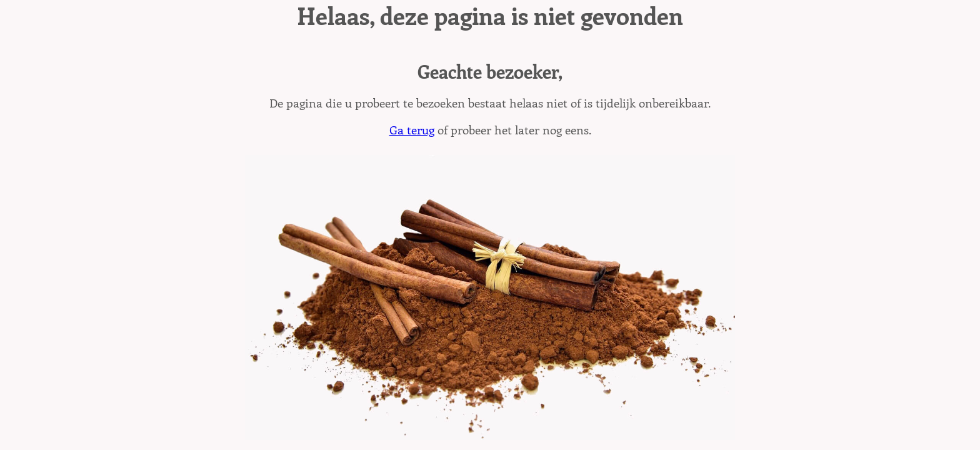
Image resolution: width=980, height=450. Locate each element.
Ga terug (412, 129)
